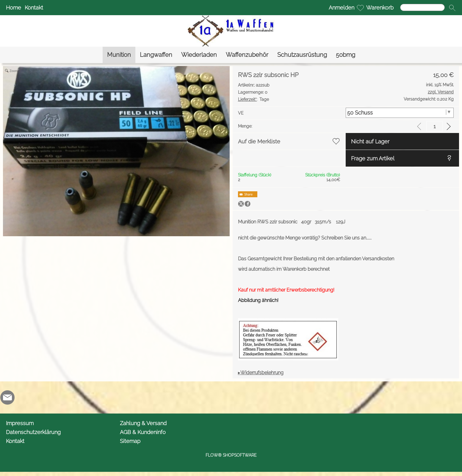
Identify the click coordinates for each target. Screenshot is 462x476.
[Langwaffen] (156, 55)
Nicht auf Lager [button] (370, 141)
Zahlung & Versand (143, 423)
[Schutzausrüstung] (302, 55)
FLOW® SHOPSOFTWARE (231, 455)
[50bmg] (346, 55)
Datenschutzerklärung (33, 432)
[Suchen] (422, 7)
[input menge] (434, 126)
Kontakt (34, 8)
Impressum (20, 423)
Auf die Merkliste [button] (259, 141)
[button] (452, 8)
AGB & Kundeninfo (143, 432)
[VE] (400, 113)
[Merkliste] (360, 8)
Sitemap (130, 441)
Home (14, 8)
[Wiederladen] (199, 55)
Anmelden (342, 8)
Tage (253, 99)
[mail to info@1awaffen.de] (7, 397)
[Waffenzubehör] (247, 55)
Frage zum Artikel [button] (373, 158)
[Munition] (119, 55)
